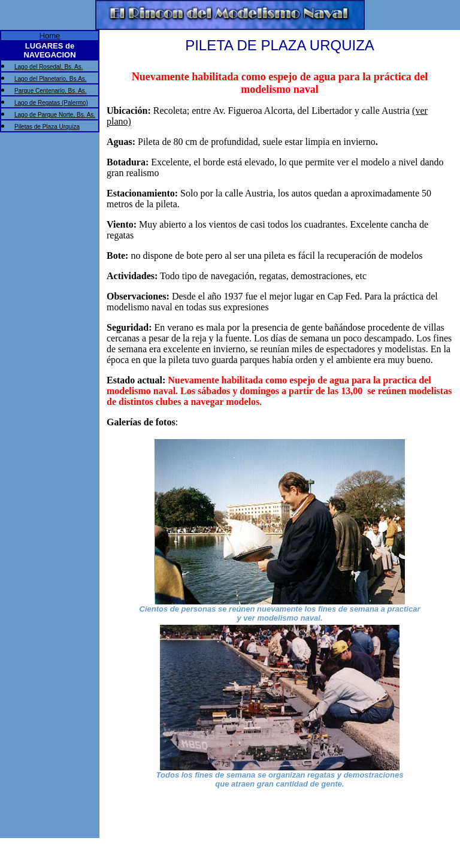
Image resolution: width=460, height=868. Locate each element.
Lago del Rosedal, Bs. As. (49, 67)
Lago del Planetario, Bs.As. (51, 79)
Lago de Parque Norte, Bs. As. (55, 115)
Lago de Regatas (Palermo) (51, 103)
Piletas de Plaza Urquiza (47, 127)
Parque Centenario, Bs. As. (51, 91)
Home (50, 36)
